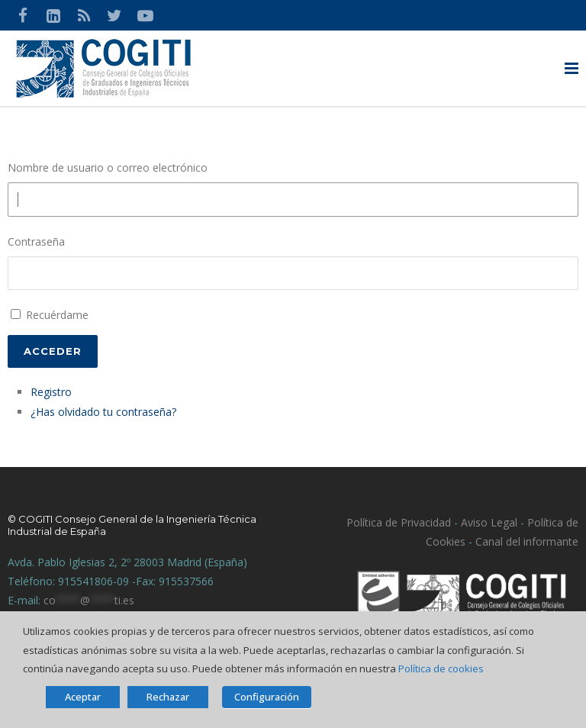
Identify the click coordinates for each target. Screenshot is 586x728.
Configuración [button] (267, 697)
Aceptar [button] (83, 697)
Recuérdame (57, 315)
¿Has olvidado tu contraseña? (103, 412)
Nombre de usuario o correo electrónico (108, 168)
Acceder (53, 351)
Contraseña (36, 242)
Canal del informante (527, 541)
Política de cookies (441, 668)
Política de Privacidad (399, 522)
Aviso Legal (488, 522)
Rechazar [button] (168, 697)
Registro (51, 392)
